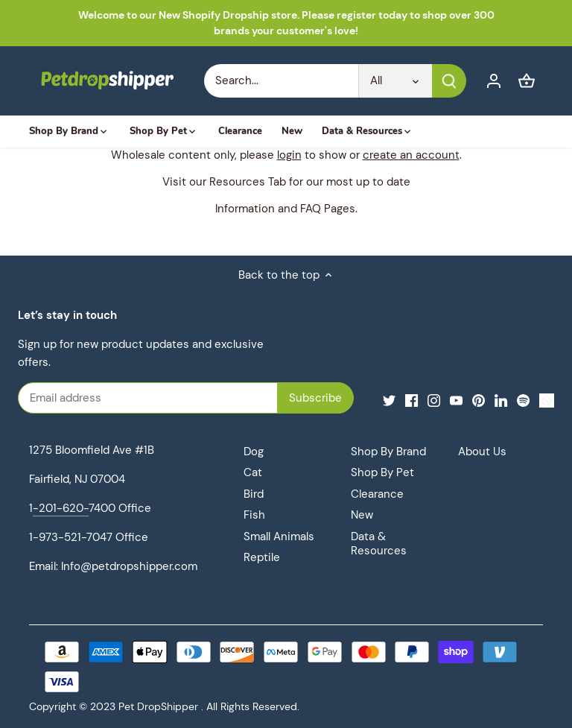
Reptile (262, 557)
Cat (253, 472)
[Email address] (168, 398)
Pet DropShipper (158, 707)
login (289, 155)
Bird (254, 494)
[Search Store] (281, 81)
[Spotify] (523, 400)
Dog (254, 452)
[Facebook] (411, 400)
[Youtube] (456, 400)
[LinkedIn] (501, 400)
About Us (482, 452)
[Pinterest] (479, 400)
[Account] (494, 81)
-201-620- (61, 508)
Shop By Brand (388, 452)
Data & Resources (379, 544)
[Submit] (449, 81)
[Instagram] (434, 400)
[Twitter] (389, 400)
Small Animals (279, 536)
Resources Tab (248, 182)
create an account (411, 155)
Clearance (377, 494)
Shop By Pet (382, 472)
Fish (254, 515)
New (362, 515)
